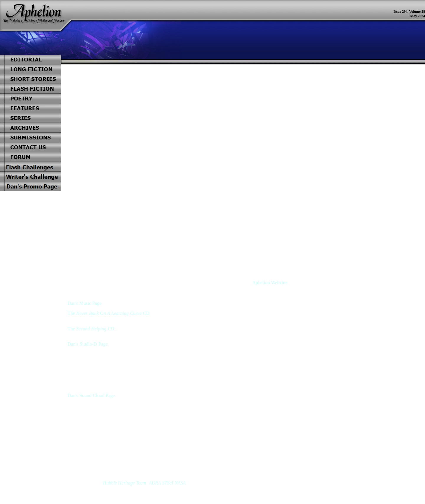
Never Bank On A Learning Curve (109, 313)
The (71, 313)
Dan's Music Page (85, 303)
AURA (155, 483)
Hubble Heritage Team (125, 483)
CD (146, 313)
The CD (91, 329)
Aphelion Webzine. (270, 283)
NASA (180, 483)
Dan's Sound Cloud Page (91, 395)
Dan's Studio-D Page (88, 344)
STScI (168, 483)
